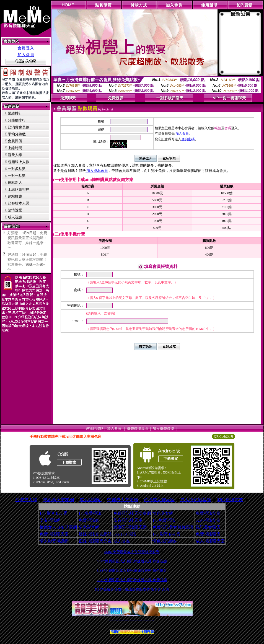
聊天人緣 (15, 155)
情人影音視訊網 (54, 541)
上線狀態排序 (19, 189)
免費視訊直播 (126, 620)
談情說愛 (15, 210)
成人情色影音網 (196, 500)
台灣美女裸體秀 (143, 620)
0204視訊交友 (230, 500)
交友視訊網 (50, 520)
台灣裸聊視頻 (146, 620)
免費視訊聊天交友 (123, 620)
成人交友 (122, 541)
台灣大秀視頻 (148, 620)
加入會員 (26, 55)
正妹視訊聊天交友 (95, 541)
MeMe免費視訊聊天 (153, 620)
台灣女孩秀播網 (141, 620)
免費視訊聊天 (208, 534)
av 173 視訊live (134, 620)
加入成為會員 (97, 171)
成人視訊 (15, 217)
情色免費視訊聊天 (131, 620)
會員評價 (15, 141)
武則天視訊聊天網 (130, 527)
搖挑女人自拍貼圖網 (58, 527)
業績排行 (15, 113)
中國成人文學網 (123, 500)
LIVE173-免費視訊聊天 (120, 620)
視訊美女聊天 (208, 527)
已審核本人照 (19, 203)
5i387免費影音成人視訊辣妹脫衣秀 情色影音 (132, 571)
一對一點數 (17, 176)
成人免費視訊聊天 (150, 620)
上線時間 (15, 148)
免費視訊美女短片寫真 (173, 527)
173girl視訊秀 (136, 620)
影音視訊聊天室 (128, 520)
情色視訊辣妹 (165, 541)
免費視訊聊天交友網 (132, 513)
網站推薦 (15, 196)
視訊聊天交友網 (58, 500)
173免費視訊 (90, 513)
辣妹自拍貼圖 (115, 620)
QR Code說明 (223, 436)
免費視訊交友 (208, 513)
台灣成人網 (26, 500)
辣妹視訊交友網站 (95, 534)
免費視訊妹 (89, 520)
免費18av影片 (112, 620)
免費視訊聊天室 (54, 534)
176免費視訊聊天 (139, 620)
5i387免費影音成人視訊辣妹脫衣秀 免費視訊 (132, 580)
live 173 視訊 (125, 534)
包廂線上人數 (19, 162)
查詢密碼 (188, 139)
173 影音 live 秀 (54, 513)
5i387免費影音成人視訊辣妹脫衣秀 (132, 552)
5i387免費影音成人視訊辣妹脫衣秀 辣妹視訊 (132, 561)
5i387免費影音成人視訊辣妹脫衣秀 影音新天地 (132, 589)
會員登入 (26, 48)
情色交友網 (163, 513)
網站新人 (15, 183)
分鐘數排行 (17, 120)
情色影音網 (89, 527)
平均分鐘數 (17, 134)
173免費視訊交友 (128, 620)
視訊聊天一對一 (110, 620)
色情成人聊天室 (159, 500)
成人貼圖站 (90, 500)
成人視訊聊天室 (210, 541)
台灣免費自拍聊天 (117, 620)
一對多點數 (17, 169)
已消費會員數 (19, 127)
